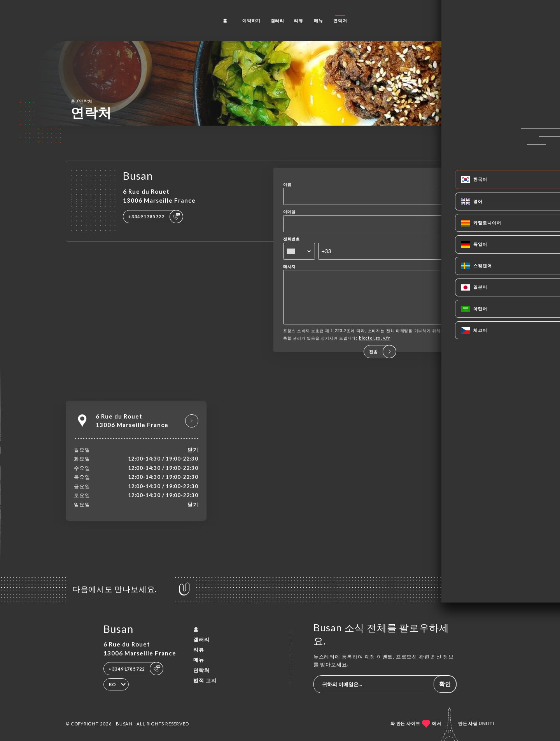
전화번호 (291, 239)
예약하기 (251, 20)
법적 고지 (205, 680)
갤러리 (277, 20)
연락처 (340, 20)
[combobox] (299, 251)
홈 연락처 (82, 101)
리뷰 (299, 20)
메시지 (289, 266)
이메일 (289, 212)
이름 (287, 184)
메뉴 (318, 20)
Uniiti (486, 723)
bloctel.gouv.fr (375, 349)
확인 (445, 684)
